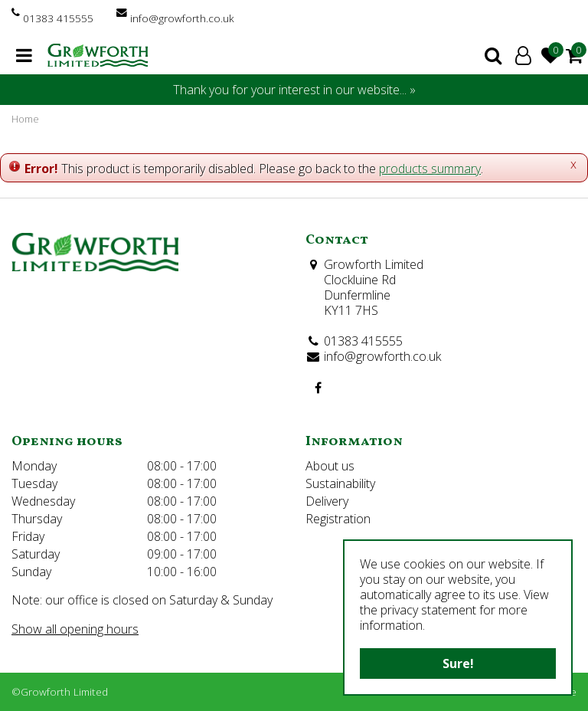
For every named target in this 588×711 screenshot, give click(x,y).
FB (318, 388)
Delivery (327, 501)
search (493, 55)
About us (330, 466)
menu (24, 55)
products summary (430, 169)
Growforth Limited (374, 264)
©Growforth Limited (60, 691)
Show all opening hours (75, 629)
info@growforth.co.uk (182, 18)
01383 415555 (58, 18)
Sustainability (340, 483)
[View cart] (574, 55)
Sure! (458, 663)
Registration (338, 519)
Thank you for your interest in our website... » (294, 90)
